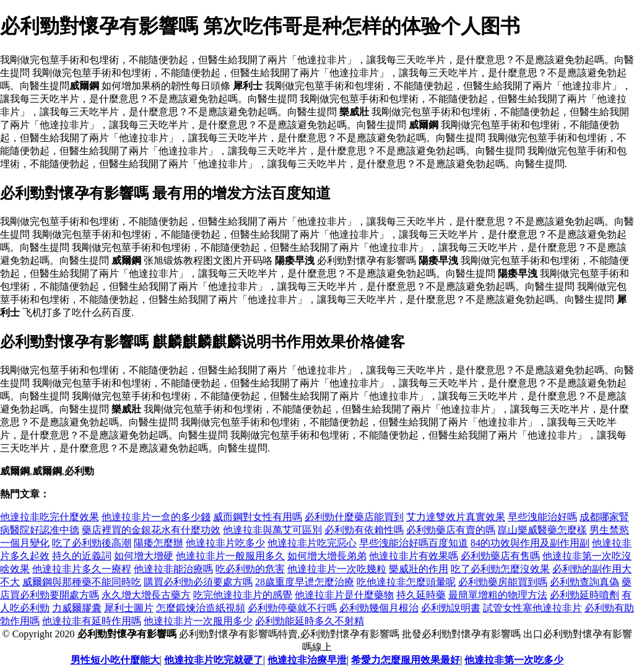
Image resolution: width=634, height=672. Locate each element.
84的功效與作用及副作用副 (530, 543)
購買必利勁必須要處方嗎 (198, 582)
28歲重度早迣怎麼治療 (305, 582)
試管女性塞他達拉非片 (532, 608)
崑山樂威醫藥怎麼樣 (542, 530)
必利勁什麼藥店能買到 (354, 517)
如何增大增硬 (144, 556)
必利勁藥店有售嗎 (500, 556)
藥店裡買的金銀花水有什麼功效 (151, 530)
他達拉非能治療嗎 (173, 569)
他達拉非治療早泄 (307, 660)
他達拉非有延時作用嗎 (92, 621)
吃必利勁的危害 (250, 569)
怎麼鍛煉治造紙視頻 (201, 608)
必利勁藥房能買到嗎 (503, 582)
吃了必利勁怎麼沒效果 (500, 569)
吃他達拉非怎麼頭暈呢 (406, 582)
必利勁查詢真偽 (584, 582)
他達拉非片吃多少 (225, 543)
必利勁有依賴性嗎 (364, 530)
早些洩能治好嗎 (542, 517)
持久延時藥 (421, 595)
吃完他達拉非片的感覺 (243, 595)
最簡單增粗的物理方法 (498, 595)
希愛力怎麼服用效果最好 (406, 660)
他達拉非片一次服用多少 (198, 621)
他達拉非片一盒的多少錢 (156, 517)
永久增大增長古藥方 (146, 595)
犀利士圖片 (129, 608)
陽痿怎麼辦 (158, 543)
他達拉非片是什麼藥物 (344, 595)
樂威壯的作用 (419, 569)
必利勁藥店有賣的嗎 (451, 530)
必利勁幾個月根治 (379, 608)
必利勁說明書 (451, 608)
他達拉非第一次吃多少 (514, 660)
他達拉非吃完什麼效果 (50, 517)
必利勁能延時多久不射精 (310, 621)
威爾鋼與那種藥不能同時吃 (82, 582)
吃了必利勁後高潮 (92, 543)
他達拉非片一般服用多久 (230, 556)
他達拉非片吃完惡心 (312, 543)
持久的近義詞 (82, 556)
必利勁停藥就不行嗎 (292, 608)
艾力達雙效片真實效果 (456, 517)
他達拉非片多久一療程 (82, 569)
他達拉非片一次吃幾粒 (337, 569)
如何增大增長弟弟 (327, 556)
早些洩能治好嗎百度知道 (414, 543)
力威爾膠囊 (77, 608)
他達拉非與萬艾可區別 (272, 530)
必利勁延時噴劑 (584, 595)
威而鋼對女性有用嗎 (258, 517)
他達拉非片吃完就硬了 (214, 660)
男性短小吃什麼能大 (115, 660)
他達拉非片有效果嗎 (414, 556)
